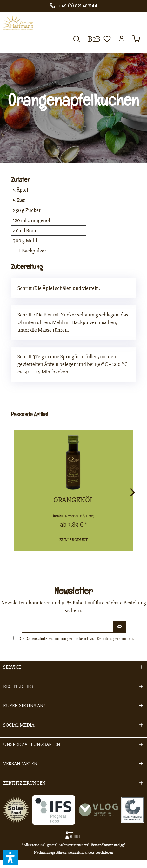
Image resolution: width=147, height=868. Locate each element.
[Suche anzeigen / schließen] (76, 41)
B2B (93, 39)
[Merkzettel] (106, 41)
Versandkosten (102, 845)
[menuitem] (7, 40)
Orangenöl (73, 500)
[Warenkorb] (137, 41)
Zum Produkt (73, 540)
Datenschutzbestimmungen (49, 638)
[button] (10, 858)
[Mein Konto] (122, 41)
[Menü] (7, 40)
